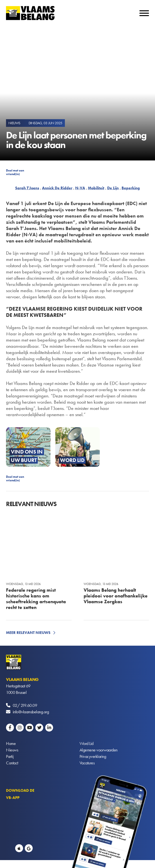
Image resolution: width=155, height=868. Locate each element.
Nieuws (12, 750)
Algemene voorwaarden (99, 750)
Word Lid (87, 743)
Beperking (131, 188)
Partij (10, 756)
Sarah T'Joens (27, 188)
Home (11, 743)
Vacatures (87, 763)
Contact (12, 763)
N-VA (80, 188)
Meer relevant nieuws (28, 633)
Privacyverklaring (93, 756)
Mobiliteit (96, 188)
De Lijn (113, 188)
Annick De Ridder (57, 188)
